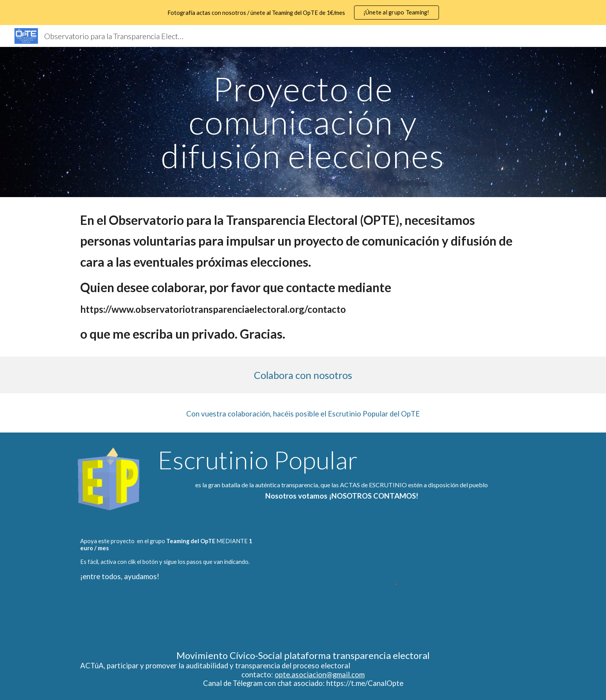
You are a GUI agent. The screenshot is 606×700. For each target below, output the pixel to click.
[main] (303, 122)
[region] (303, 13)
